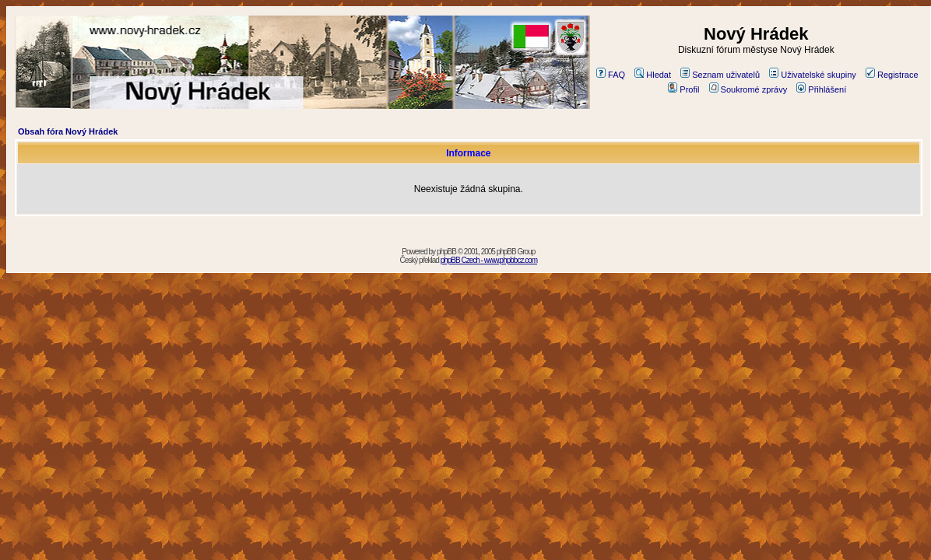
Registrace (892, 75)
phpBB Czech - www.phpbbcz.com (489, 260)
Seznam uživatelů (720, 75)
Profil (683, 89)
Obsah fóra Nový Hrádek (68, 131)
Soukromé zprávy (748, 89)
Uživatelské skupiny (813, 75)
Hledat (653, 75)
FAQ (611, 75)
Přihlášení (821, 89)
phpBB (446, 252)
